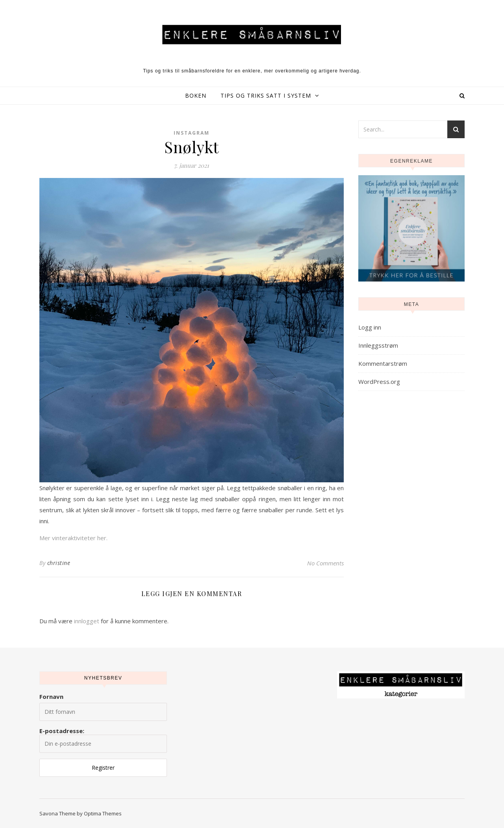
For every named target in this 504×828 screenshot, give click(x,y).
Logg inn (370, 327)
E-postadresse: (103, 740)
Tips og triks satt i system (266, 95)
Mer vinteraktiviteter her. (73, 538)
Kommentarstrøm (383, 363)
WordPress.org (379, 382)
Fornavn (51, 696)
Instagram (192, 133)
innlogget (87, 621)
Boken (196, 95)
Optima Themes (103, 813)
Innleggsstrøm (378, 345)
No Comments (325, 563)
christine (59, 563)
